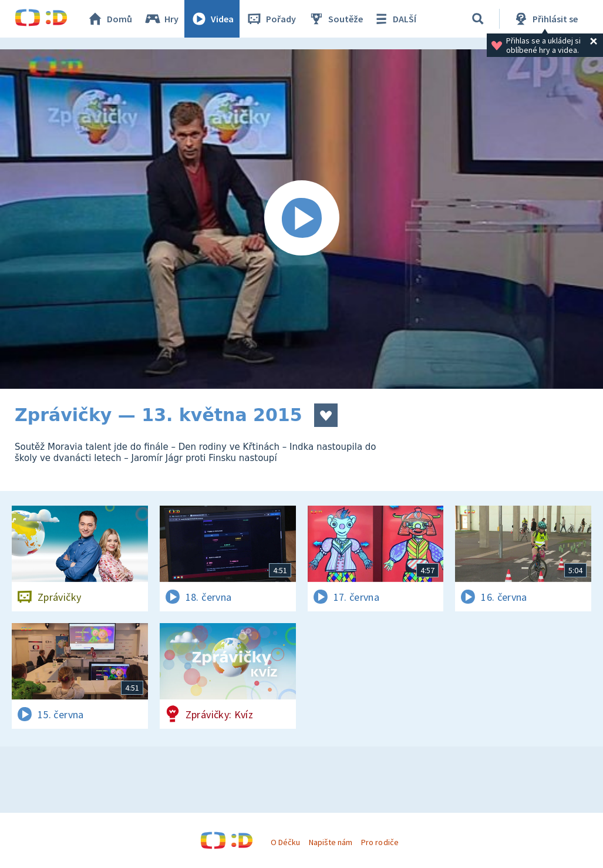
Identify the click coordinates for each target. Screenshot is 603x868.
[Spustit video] (301, 219)
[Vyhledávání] (478, 19)
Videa (212, 19)
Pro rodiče (380, 842)
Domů (109, 19)
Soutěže (335, 19)
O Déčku (285, 842)
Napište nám (331, 842)
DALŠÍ (394, 19)
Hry (161, 19)
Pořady (271, 19)
